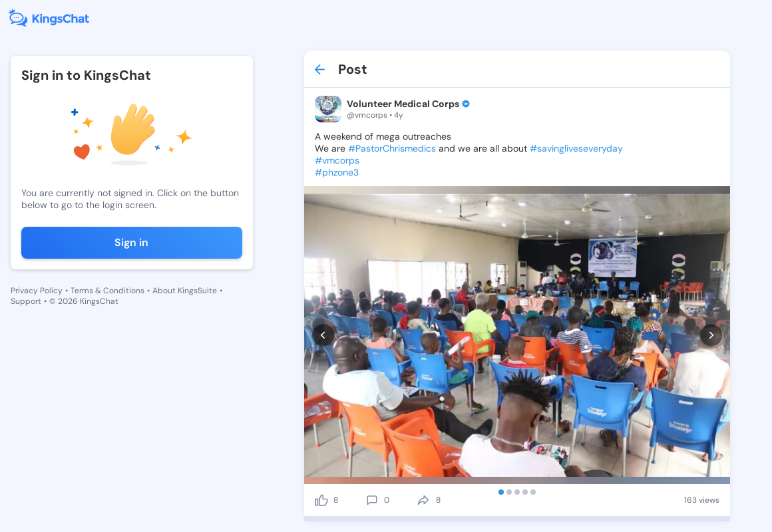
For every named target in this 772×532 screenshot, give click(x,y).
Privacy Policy (37, 291)
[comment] (372, 500)
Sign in (131, 242)
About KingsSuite (185, 291)
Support (26, 301)
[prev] (323, 335)
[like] (321, 500)
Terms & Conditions (107, 291)
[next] (711, 335)
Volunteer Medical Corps (403, 104)
